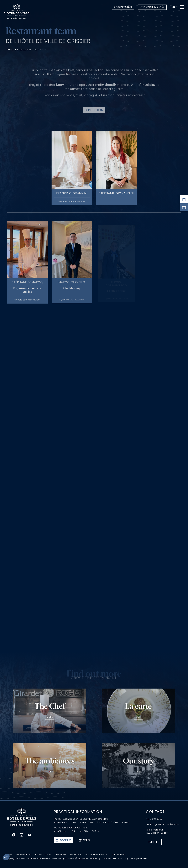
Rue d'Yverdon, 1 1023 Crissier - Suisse (157, 831)
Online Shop (76, 855)
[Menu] (182, 7)
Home (9, 855)
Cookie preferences (137, 859)
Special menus (123, 7)
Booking (63, 840)
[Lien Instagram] (22, 835)
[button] (6, 857)
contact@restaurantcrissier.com (164, 824)
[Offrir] (184, 207)
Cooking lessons (43, 855)
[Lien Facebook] (14, 835)
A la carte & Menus (152, 7)
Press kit (154, 842)
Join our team (118, 855)
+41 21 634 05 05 (154, 819)
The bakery (61, 855)
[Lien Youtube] (30, 835)
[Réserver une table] (184, 199)
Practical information (96, 855)
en (173, 7)
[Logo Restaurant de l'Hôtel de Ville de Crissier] (17, 12)
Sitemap (94, 859)
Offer (85, 840)
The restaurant (23, 855)
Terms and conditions (112, 859)
